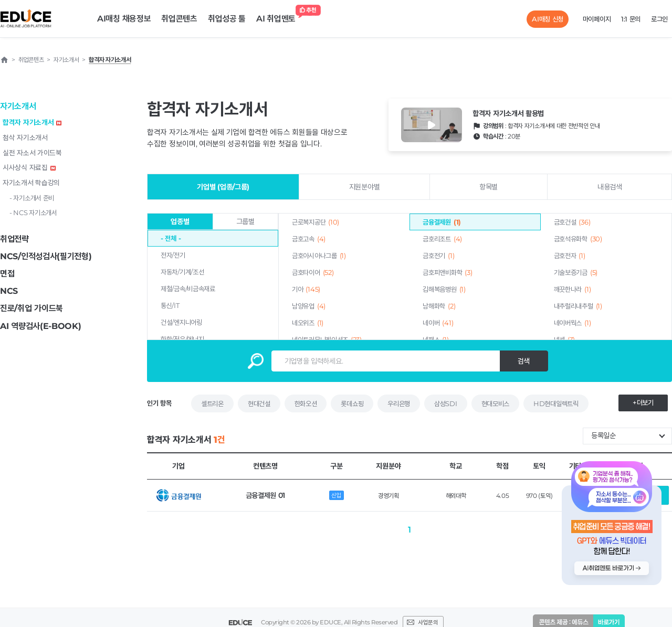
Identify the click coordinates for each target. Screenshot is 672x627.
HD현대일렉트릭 (556, 403)
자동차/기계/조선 (182, 272)
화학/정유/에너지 (182, 339)
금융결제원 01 (266, 495)
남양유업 (309, 306)
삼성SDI (446, 403)
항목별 (489, 187)
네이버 (438, 323)
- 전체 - (171, 238)
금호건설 (572, 222)
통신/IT (170, 305)
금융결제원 (442, 222)
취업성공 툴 (227, 19)
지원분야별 (365, 187)
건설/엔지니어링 (181, 322)
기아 (306, 289)
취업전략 (14, 239)
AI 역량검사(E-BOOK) (41, 326)
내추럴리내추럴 (578, 306)
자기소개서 (18, 106)
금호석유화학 (578, 239)
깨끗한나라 (573, 289)
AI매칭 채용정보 (124, 19)
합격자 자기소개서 (32, 122)
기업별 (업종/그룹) (223, 187)
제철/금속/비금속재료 (188, 289)
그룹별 (245, 221)
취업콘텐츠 (179, 19)
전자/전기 (173, 255)
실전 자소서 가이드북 (32, 153)
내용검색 (610, 187)
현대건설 (259, 403)
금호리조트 (442, 239)
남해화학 (439, 306)
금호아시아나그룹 (319, 256)
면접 (7, 274)
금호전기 (438, 256)
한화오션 (306, 403)
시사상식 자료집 (29, 167)
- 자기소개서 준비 (32, 198)
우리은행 (399, 403)
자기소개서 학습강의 (31, 183)
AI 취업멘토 (279, 16)
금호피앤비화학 (447, 272)
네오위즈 (308, 323)
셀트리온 (212, 403)
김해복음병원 (444, 289)
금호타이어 (313, 272)
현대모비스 (496, 403)
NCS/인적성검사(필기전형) (46, 256)
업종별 (180, 221)
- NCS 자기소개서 (33, 212)
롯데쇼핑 (352, 403)
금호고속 (309, 239)
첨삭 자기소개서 (25, 137)
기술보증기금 (576, 272)
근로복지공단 (316, 222)
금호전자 (570, 256)
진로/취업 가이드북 (31, 308)
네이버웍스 (573, 323)
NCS (9, 291)
